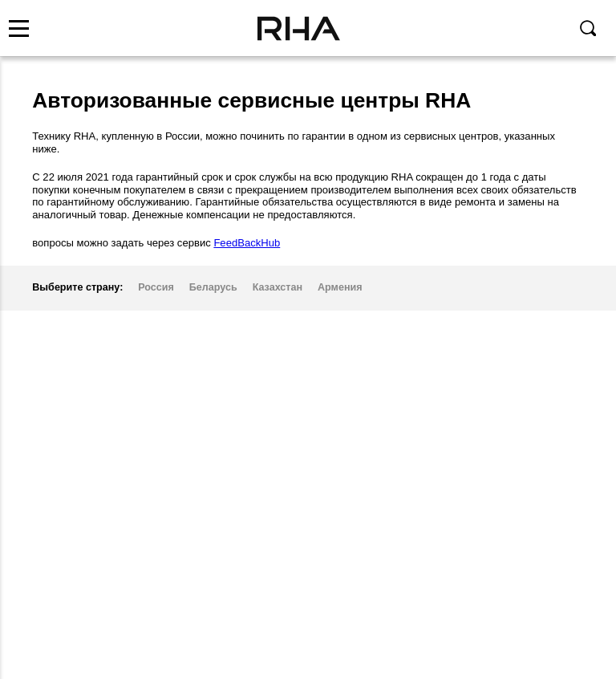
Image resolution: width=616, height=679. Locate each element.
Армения (340, 287)
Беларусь (213, 287)
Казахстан (278, 287)
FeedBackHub (247, 243)
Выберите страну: (77, 287)
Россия (156, 287)
